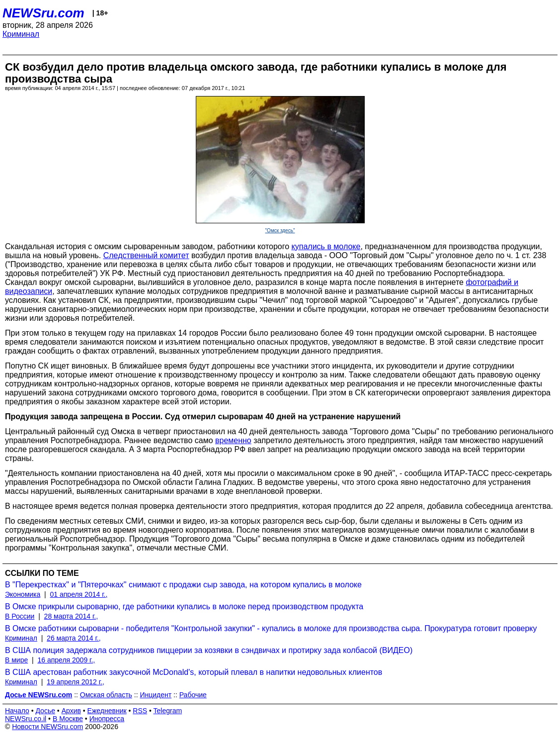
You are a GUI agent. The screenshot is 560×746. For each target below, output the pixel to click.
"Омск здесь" (280, 231)
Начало (17, 711)
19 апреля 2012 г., (76, 682)
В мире (16, 660)
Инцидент (156, 695)
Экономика (23, 594)
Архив (71, 711)
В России (20, 616)
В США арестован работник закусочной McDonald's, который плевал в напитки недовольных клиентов (194, 672)
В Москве (68, 719)
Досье (45, 711)
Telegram (168, 711)
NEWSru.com (43, 13)
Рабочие (193, 695)
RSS (140, 711)
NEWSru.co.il (26, 719)
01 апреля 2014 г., (79, 594)
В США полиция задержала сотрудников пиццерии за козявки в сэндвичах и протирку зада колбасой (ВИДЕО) (209, 650)
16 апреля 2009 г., (66, 660)
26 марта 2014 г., (74, 638)
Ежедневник (107, 711)
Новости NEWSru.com (47, 727)
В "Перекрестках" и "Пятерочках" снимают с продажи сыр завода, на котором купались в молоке (183, 585)
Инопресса (107, 719)
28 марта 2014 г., (71, 616)
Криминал (21, 34)
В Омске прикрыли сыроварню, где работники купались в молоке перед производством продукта (184, 606)
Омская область (106, 695)
